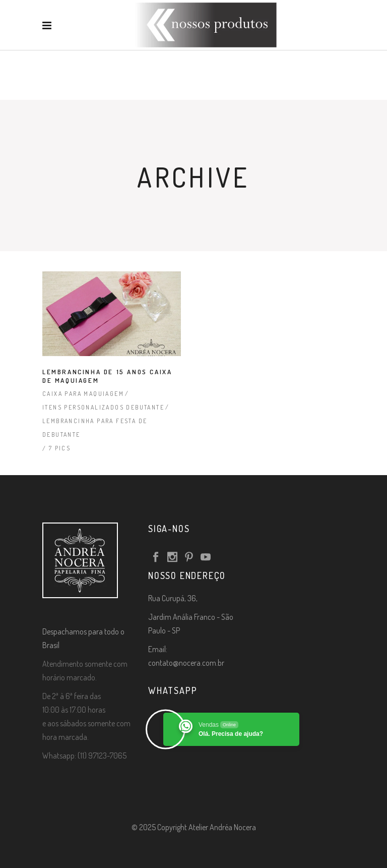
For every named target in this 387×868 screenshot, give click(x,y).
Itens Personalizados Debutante (103, 407)
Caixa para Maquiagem (83, 394)
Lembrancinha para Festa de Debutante (95, 428)
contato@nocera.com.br (186, 663)
